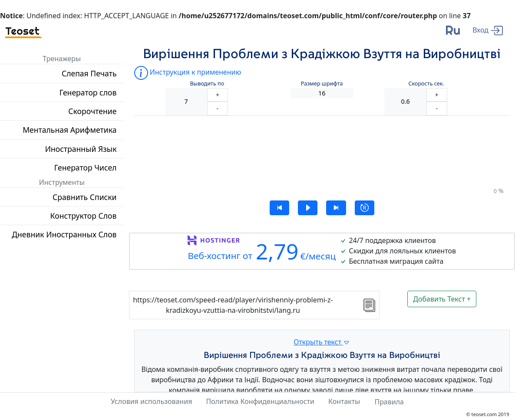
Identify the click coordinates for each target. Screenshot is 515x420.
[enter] (488, 30)
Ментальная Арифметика (69, 130)
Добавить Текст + (442, 299)
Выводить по (207, 84)
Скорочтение (92, 111)
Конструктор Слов (84, 216)
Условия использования (151, 401)
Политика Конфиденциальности (260, 401)
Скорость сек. (426, 84)
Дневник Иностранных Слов (64, 234)
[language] (453, 34)
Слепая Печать (89, 73)
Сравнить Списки (85, 197)
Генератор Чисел (86, 167)
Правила (389, 402)
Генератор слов (88, 92)
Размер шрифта (322, 84)
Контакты (344, 401)
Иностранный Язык (81, 149)
